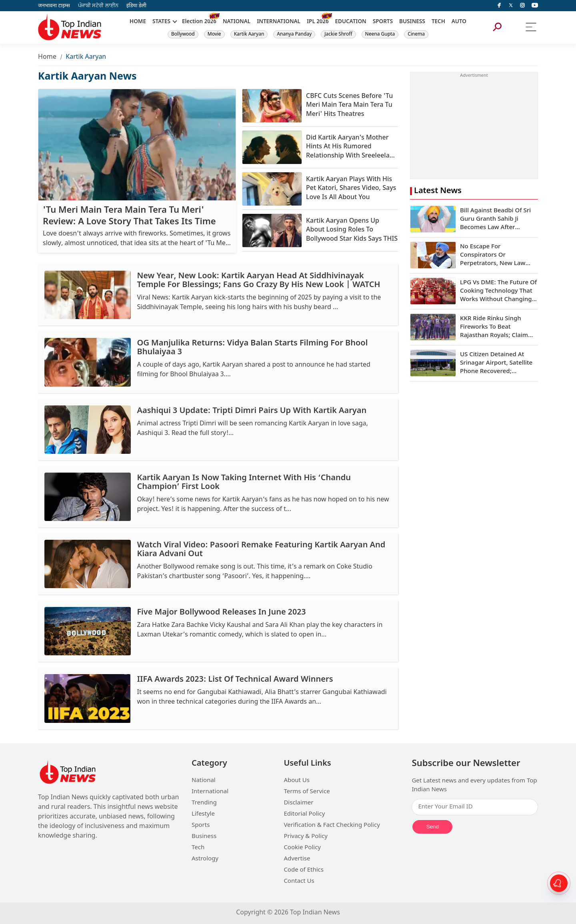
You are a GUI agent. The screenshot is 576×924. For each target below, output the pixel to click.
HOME (138, 22)
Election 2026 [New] (199, 22)
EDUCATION (351, 22)
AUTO (459, 22)
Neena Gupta (380, 34)
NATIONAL (237, 22)
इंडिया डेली (136, 6)
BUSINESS (412, 22)
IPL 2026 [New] (318, 22)
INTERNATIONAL (279, 22)
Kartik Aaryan (249, 34)
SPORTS (383, 22)
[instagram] (522, 6)
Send (433, 827)
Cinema (416, 34)
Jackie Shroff (338, 34)
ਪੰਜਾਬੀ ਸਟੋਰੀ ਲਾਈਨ (98, 6)
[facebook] (499, 6)
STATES (161, 22)
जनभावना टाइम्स (54, 6)
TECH (438, 22)
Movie (214, 34)
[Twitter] (511, 6)
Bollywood (183, 34)
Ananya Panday (294, 34)
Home (47, 57)
